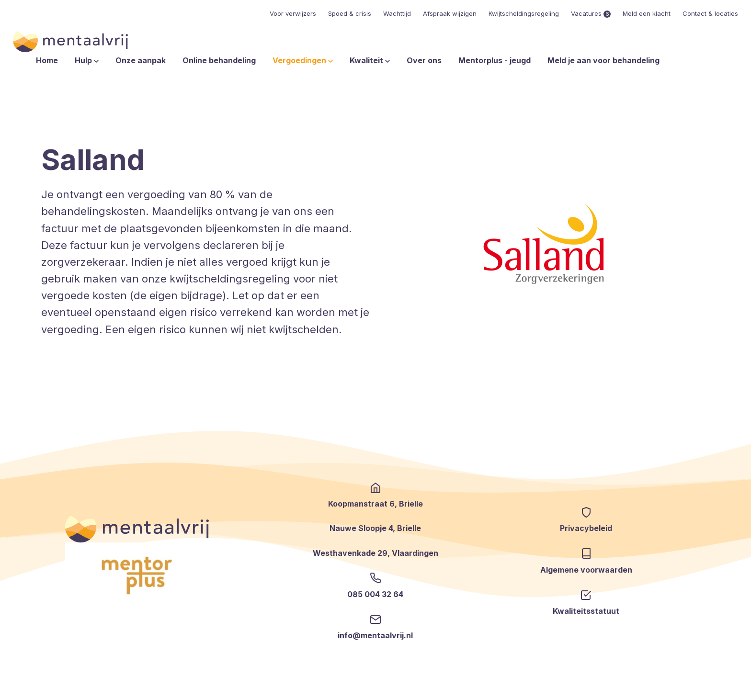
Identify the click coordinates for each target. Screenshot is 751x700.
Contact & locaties (710, 13)
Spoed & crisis (350, 13)
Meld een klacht (647, 13)
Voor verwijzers (293, 13)
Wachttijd (397, 13)
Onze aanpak (141, 60)
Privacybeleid (586, 528)
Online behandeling (219, 60)
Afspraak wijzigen (450, 13)
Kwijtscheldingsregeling (524, 13)
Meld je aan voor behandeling (603, 60)
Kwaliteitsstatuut (586, 611)
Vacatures (591, 13)
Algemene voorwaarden (586, 570)
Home (47, 60)
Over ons (424, 60)
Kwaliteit (370, 60)
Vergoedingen (303, 60)
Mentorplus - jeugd (495, 60)
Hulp (87, 60)
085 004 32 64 (375, 594)
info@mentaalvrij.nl (375, 635)
